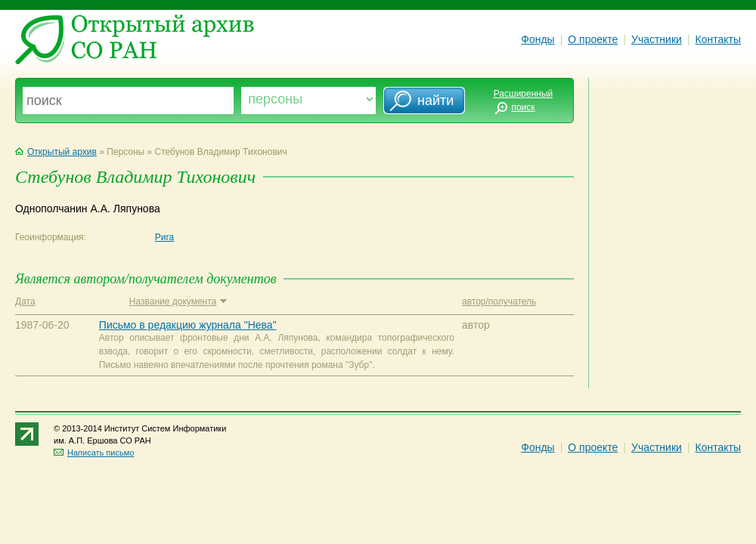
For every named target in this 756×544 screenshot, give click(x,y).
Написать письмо (94, 453)
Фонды (538, 39)
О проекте (593, 39)
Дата (25, 301)
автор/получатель (499, 301)
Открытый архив (56, 152)
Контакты (718, 39)
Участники (657, 39)
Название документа (178, 301)
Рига (165, 237)
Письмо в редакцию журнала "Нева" (188, 325)
